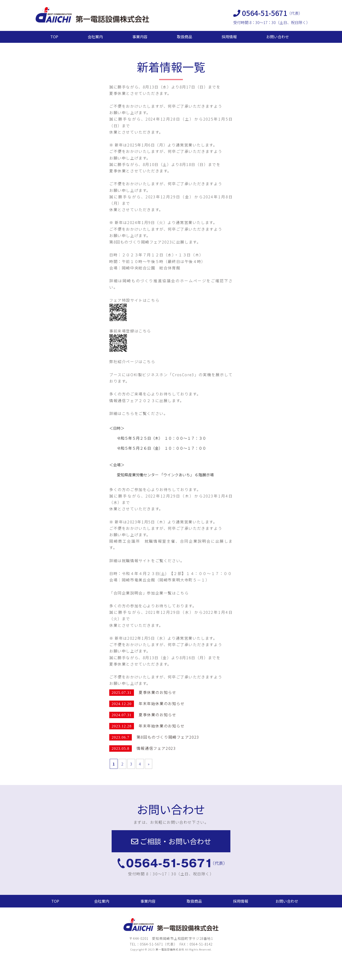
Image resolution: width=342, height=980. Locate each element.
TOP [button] (55, 901)
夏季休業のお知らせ (157, 692)
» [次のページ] (149, 764)
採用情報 (229, 37)
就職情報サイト (136, 561)
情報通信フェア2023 (156, 748)
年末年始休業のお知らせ (162, 703)
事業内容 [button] (148, 901)
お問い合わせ (278, 37)
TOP (54, 37)
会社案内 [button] (102, 901)
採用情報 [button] (241, 901)
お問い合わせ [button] (287, 901)
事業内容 (140, 37)
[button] (171, 841)
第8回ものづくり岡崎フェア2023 (168, 737)
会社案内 (95, 37)
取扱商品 (185, 37)
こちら (153, 300)
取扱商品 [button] (194, 901)
